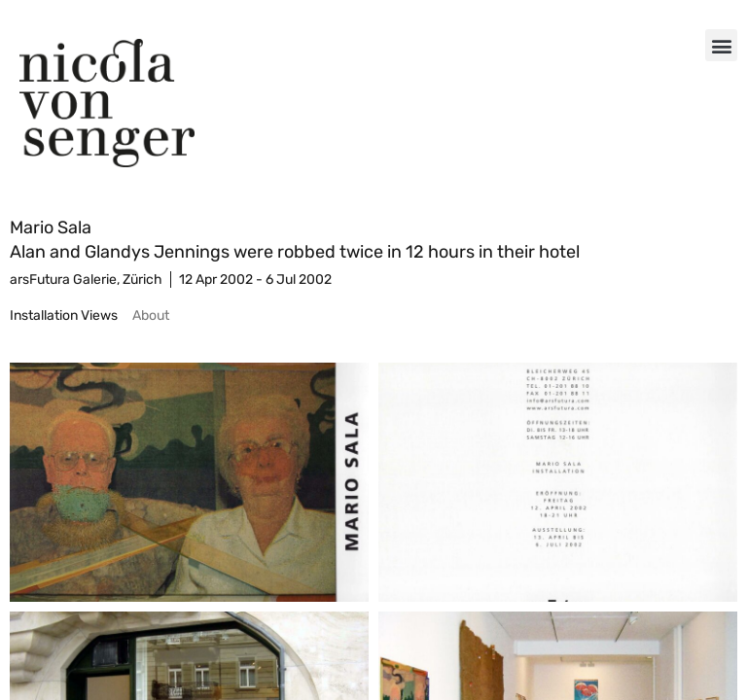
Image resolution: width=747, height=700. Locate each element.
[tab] (64, 315)
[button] (721, 45)
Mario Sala (51, 227)
